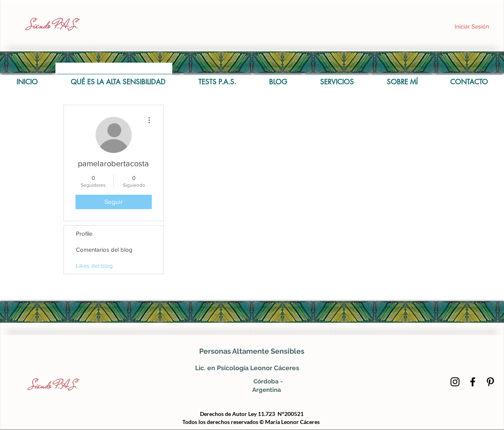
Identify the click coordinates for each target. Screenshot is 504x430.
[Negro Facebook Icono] (473, 382)
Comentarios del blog (104, 250)
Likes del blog (94, 266)
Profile (84, 233)
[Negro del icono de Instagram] (455, 382)
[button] (217, 78)
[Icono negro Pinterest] (490, 382)
